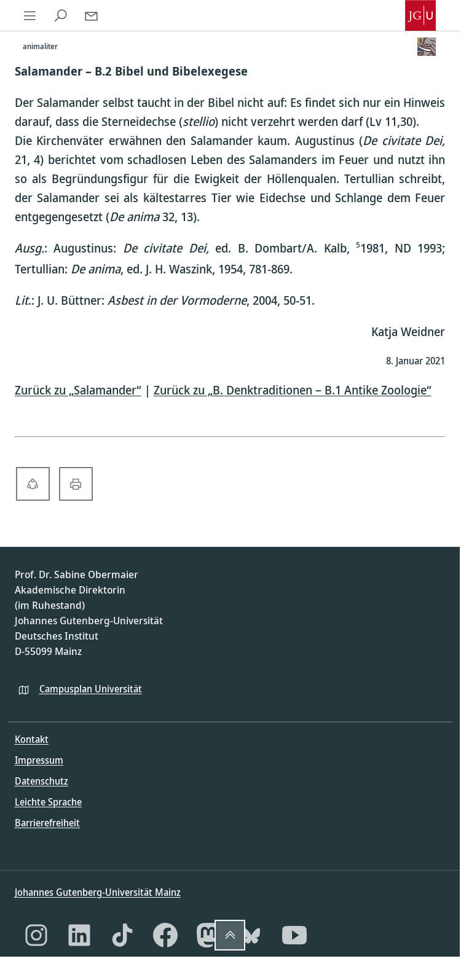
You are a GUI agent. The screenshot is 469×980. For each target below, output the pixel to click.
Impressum (39, 760)
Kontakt (32, 739)
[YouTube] (294, 935)
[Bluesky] (251, 935)
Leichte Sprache (48, 802)
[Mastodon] (208, 935)
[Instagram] (36, 935)
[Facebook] (165, 935)
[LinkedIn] (79, 935)
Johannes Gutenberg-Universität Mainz (98, 892)
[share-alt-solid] (33, 484)
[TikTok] (122, 935)
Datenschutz (41, 781)
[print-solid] (76, 484)
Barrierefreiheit (47, 823)
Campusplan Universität (91, 689)
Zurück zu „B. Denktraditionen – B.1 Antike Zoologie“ (293, 390)
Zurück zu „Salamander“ (78, 390)
